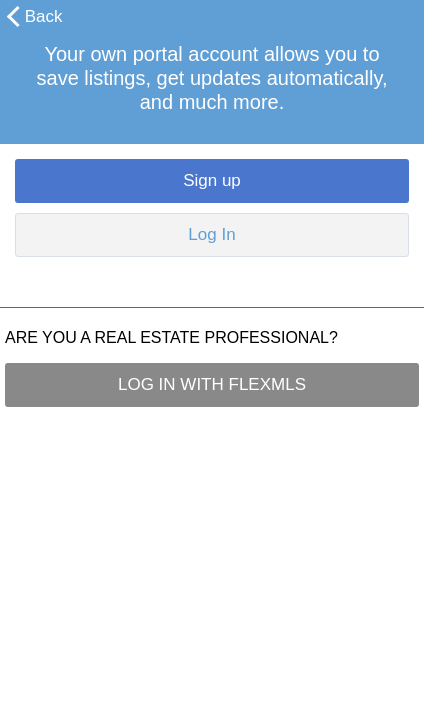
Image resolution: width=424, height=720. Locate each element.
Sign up (212, 180)
